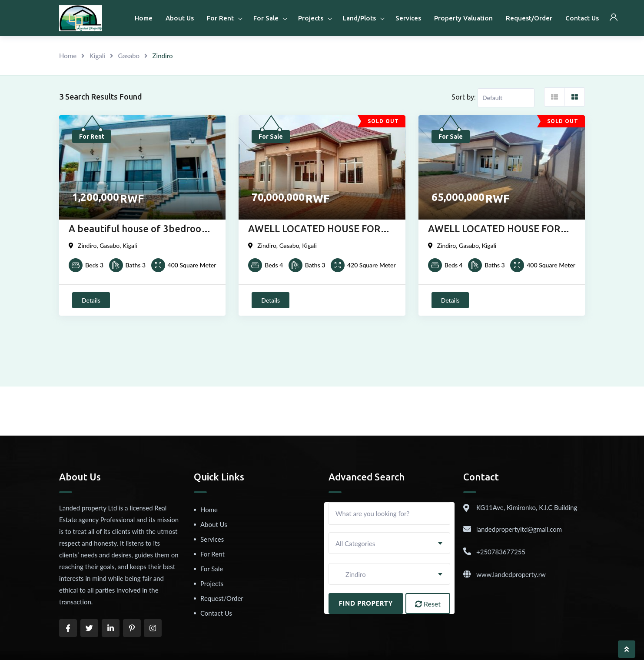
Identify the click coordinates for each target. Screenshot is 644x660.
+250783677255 (501, 552)
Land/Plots (359, 18)
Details (91, 300)
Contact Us (582, 18)
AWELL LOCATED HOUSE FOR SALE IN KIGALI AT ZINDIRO (314, 229)
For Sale (266, 18)
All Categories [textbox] (355, 543)
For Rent (220, 18)
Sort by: (463, 97)
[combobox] (389, 543)
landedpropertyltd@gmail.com (519, 529)
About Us (180, 18)
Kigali (97, 56)
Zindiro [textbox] (351, 574)
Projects (311, 18)
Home (144, 18)
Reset (428, 604)
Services (408, 18)
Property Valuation (463, 18)
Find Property (366, 603)
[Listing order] (506, 98)
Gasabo (129, 56)
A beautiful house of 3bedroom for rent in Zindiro (139, 229)
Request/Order (529, 18)
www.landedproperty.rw (511, 574)
